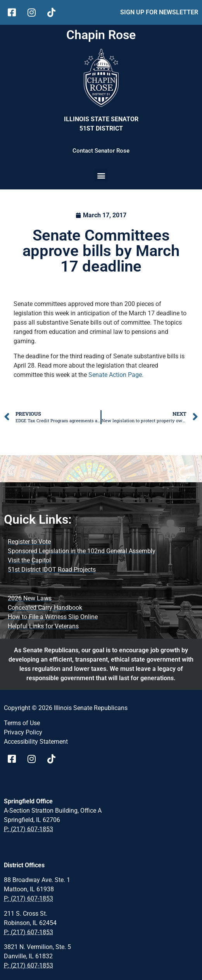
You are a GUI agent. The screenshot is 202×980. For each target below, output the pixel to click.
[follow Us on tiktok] (54, 12)
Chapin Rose (101, 35)
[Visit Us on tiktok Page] (54, 759)
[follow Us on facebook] (15, 12)
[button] (101, 175)
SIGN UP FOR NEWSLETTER (159, 12)
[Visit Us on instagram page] (34, 759)
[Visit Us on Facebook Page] (15, 759)
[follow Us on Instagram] (34, 12)
